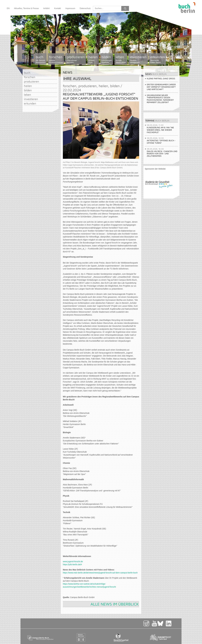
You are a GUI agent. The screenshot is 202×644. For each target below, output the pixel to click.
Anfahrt (46, 8)
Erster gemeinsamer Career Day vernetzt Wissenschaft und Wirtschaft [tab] (160, 87)
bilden (107, 59)
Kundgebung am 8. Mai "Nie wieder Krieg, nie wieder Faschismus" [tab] (159, 129)
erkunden (158, 59)
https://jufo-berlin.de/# (72, 564)
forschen (56, 59)
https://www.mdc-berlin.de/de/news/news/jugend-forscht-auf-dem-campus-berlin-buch (100, 573)
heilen (93, 59)
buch (41, 59)
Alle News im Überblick (115, 604)
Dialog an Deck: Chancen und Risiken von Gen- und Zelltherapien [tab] (161, 152)
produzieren (76, 59)
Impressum (70, 8)
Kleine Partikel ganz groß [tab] (160, 78)
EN (8, 8)
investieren (138, 59)
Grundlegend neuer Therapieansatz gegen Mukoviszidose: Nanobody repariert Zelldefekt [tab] (159, 99)
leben (121, 59)
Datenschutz (85, 8)
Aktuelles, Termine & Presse (26, 8)
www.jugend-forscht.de (73, 562)
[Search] (107, 8)
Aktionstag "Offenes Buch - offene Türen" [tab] (160, 140)
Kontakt (57, 8)
